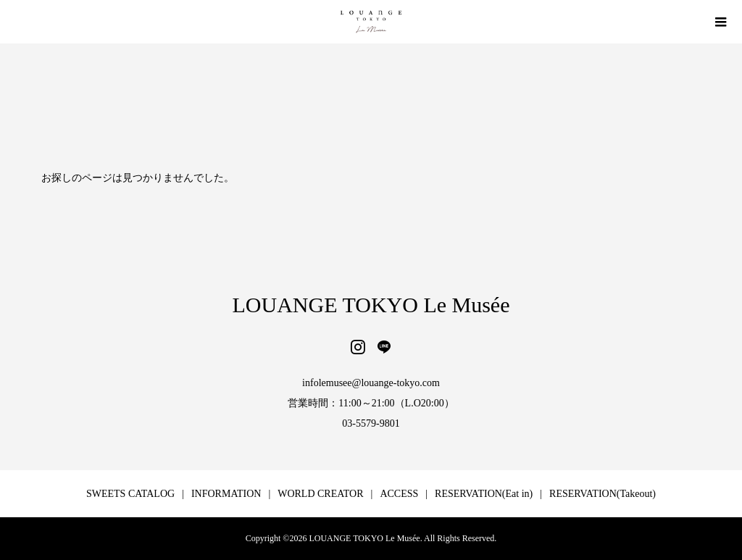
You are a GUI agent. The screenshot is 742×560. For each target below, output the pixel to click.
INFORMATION (226, 494)
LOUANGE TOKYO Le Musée (371, 305)
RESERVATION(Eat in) (484, 494)
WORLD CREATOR (320, 494)
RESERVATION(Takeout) (603, 494)
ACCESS (399, 494)
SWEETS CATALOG (130, 494)
